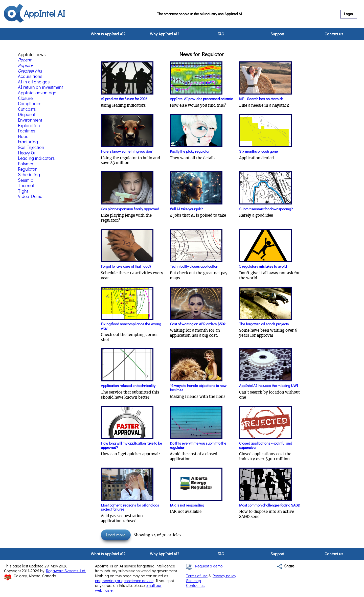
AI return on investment (40, 87)
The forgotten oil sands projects (264, 324)
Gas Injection (31, 148)
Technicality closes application (194, 267)
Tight (23, 191)
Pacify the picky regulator (190, 152)
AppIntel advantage (37, 93)
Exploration (29, 126)
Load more (116, 535)
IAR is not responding (187, 505)
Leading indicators (36, 158)
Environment (30, 120)
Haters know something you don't (127, 152)
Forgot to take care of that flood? (126, 267)
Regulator (27, 169)
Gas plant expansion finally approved (130, 209)
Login (348, 14)
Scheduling (29, 175)
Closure (25, 99)
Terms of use (197, 576)
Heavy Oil (27, 153)
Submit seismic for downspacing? (266, 209)
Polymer (26, 164)
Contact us (334, 34)
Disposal (26, 115)
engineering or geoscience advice (124, 581)
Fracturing (28, 142)
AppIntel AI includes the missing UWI (269, 386)
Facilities (27, 131)
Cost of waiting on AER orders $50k (198, 324)
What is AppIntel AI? (108, 34)
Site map (194, 581)
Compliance (30, 104)
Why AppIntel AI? (164, 34)
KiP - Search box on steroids (261, 99)
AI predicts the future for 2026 (124, 99)
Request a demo (209, 566)
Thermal (26, 186)
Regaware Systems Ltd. (66, 571)
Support (277, 34)
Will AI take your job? (186, 209)
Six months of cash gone (258, 152)
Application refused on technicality (128, 386)
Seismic (26, 180)
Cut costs (27, 109)
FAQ (221, 34)
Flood (23, 137)
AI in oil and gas (34, 82)
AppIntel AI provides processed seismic (201, 99)
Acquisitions (30, 77)
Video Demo (30, 197)
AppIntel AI (44, 14)
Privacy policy (224, 576)
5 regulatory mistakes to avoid (263, 267)
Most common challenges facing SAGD (270, 505)
